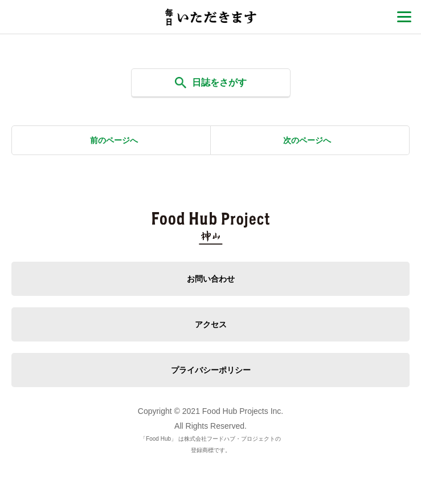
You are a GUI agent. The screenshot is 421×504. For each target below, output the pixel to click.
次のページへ (307, 140)
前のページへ (114, 140)
